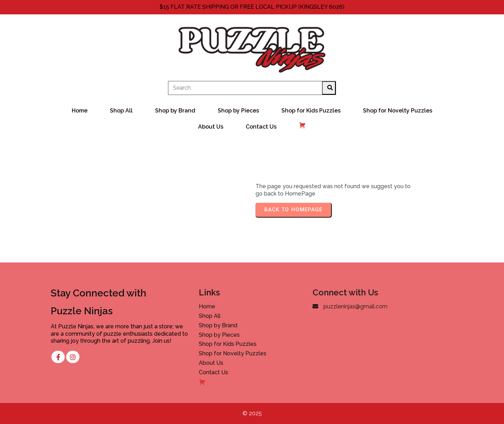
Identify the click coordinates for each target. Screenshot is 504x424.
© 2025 (252, 413)
